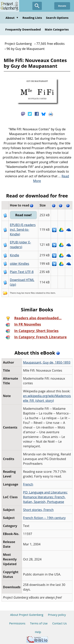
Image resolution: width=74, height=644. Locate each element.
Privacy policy (57, 615)
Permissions (17, 623)
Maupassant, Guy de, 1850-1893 (47, 362)
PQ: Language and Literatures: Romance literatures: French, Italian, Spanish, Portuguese (45, 497)
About (12, 18)
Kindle (15, 255)
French (28, 484)
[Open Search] (37, 6)
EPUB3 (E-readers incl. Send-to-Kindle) (23, 230)
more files (30, 293)
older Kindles (20, 264)
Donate (62, 6)
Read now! (23, 215)
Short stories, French (38, 510)
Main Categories (57, 29)
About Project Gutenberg (27, 615)
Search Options (57, 18)
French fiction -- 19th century (44, 518)
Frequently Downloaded (23, 29)
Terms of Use (39, 623)
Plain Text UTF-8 (22, 272)
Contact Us (59, 623)
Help (38, 632)
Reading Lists (32, 18)
